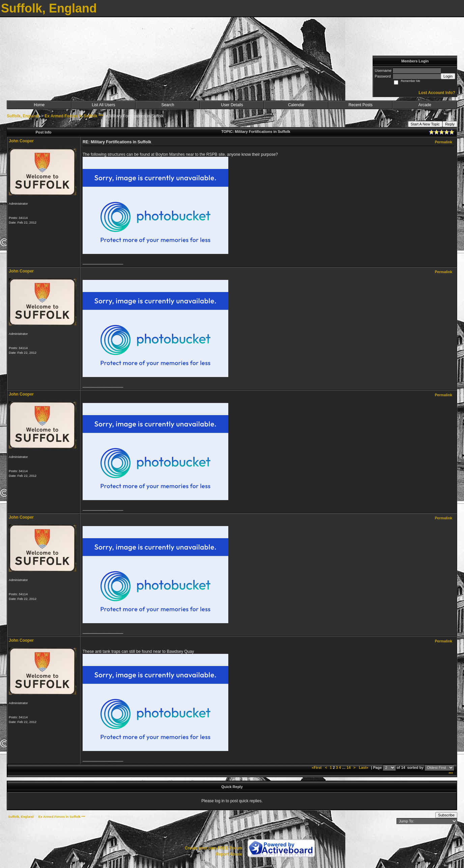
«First (317, 768)
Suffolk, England (23, 116)
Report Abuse (229, 854)
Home (39, 105)
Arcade (425, 105)
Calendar (296, 105)
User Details (232, 105)
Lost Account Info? (437, 93)
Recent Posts (360, 105)
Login (448, 76)
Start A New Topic (425, 124)
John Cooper (21, 141)
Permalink (443, 142)
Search (168, 105)
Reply (450, 124)
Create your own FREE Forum (213, 848)
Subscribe (446, 815)
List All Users (103, 105)
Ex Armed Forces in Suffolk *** (74, 116)
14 (349, 768)
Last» (364, 768)
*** (451, 774)
